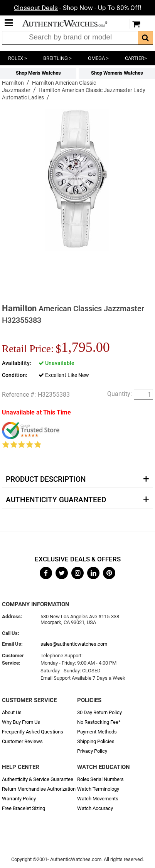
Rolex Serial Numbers (100, 779)
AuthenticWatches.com (70, 23)
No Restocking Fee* (99, 722)
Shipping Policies (96, 741)
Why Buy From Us (21, 722)
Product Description (46, 479)
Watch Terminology (98, 789)
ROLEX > (18, 58)
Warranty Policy (19, 799)
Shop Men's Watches (38, 73)
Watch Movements (98, 799)
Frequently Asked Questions (33, 732)
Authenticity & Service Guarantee (38, 779)
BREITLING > (57, 58)
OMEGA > (98, 58)
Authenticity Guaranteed (56, 500)
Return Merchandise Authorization (39, 789)
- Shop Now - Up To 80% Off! (77, 8)
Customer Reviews (22, 741)
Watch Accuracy (95, 808)
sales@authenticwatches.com (74, 644)
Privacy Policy (92, 751)
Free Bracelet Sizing (24, 808)
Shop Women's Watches (117, 73)
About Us (12, 712)
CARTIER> (136, 58)
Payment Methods (97, 732)
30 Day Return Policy (99, 712)
